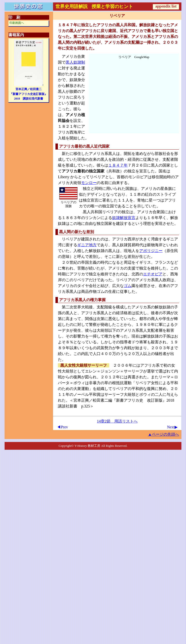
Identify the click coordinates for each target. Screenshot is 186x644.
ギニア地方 (87, 245)
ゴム (128, 286)
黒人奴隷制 (75, 62)
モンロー (89, 183)
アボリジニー (151, 251)
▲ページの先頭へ (163, 434)
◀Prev (62, 427)
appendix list (166, 6)
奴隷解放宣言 (124, 218)
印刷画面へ (17, 23)
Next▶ (172, 427)
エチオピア (153, 274)
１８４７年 (118, 165)
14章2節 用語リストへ (117, 421)
